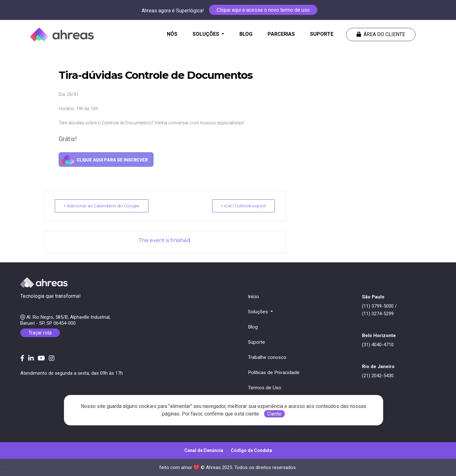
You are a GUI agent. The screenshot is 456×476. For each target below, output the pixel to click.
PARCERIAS (281, 34)
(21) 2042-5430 (378, 376)
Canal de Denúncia (204, 450)
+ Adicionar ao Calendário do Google (104, 206)
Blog (253, 327)
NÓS (173, 34)
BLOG (246, 34)
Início (253, 297)
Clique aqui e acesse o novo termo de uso (263, 10)
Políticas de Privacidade (274, 373)
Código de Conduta (251, 450)
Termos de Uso (265, 388)
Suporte (256, 342)
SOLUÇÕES (206, 34)
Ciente (274, 414)
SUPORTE (322, 34)
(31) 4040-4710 (378, 345)
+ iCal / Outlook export (241, 206)
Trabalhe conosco (267, 357)
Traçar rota (40, 333)
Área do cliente (381, 34)
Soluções (259, 312)
